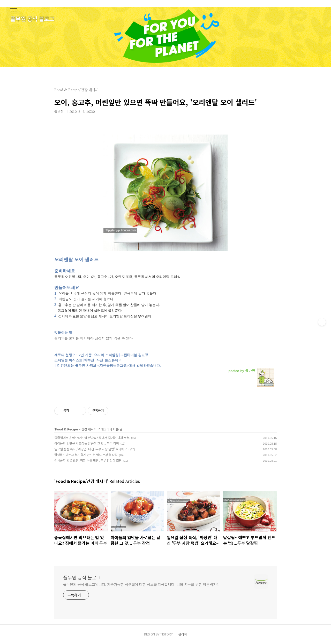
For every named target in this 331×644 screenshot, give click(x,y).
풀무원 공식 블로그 (82, 577)
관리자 (183, 634)
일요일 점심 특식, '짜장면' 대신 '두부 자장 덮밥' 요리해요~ (92, 449)
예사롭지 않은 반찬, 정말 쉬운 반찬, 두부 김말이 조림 (88, 460)
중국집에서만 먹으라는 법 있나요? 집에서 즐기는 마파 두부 (92, 438)
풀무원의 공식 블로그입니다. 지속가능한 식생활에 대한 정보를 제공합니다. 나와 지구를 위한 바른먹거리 (141, 584)
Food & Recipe (66, 429)
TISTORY (167, 634)
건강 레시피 (89, 429)
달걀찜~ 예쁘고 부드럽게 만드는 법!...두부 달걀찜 (86, 455)
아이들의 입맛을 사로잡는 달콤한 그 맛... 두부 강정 (87, 443)
